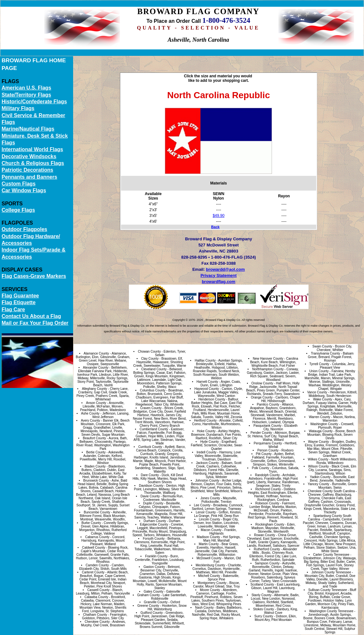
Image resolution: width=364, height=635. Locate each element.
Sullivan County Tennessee (327, 590)
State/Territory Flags (26, 95)
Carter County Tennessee (331, 555)
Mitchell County (209, 576)
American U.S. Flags (26, 88)
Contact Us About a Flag (31, 316)
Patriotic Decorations (27, 170)
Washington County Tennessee (331, 611)
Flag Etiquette (19, 302)
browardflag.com (219, 282)
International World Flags (32, 149)
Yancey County (319, 484)
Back (215, 227)
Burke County (91, 523)
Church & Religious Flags (33, 163)
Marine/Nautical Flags (28, 129)
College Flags (18, 210)
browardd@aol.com (225, 269)
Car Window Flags (24, 190)
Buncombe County (97, 512)
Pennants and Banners (29, 177)
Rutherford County (267, 549)
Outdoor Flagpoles (24, 229)
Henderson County (212, 399)
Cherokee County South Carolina (331, 491)
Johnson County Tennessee (331, 572)
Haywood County (207, 389)
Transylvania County (325, 353)
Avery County (90, 420)
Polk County (260, 468)
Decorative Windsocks (29, 156)
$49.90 (219, 216)
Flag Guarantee (20, 296)
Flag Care (13, 309)
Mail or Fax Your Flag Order (35, 323)
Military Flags (18, 108)
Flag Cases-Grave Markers (34, 276)
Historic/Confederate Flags (34, 102)
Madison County (208, 537)
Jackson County (207, 463)
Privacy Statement (219, 275)
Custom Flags (19, 184)
